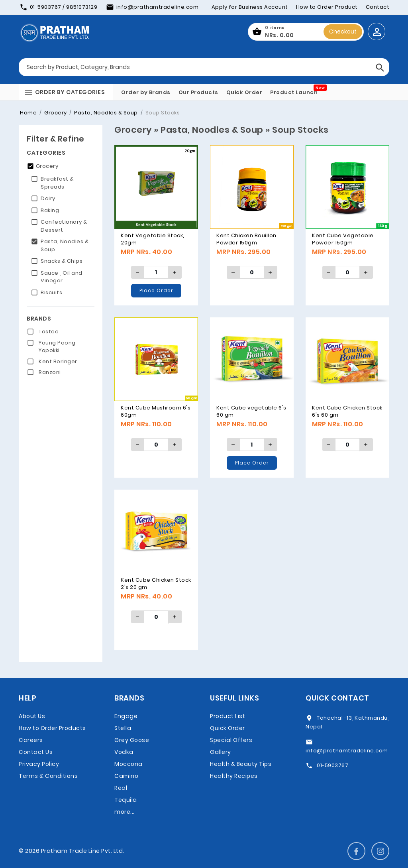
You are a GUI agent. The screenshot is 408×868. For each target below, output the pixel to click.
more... (125, 812)
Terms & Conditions (48, 776)
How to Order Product (327, 7)
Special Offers (231, 740)
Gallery (221, 752)
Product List (228, 716)
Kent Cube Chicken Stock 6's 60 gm (347, 411)
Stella (123, 728)
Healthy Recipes (234, 776)
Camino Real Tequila (126, 788)
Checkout (343, 31)
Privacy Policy (39, 764)
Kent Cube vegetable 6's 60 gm (251, 411)
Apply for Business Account (250, 7)
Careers (31, 740)
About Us (32, 716)
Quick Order (244, 92)
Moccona (128, 764)
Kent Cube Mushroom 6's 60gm (156, 411)
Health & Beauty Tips (241, 764)
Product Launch (294, 92)
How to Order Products (52, 728)
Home (28, 113)
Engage (126, 716)
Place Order (156, 290)
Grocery (55, 113)
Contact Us (36, 752)
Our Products (198, 92)
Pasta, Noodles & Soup (105, 113)
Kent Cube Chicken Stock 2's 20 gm (156, 584)
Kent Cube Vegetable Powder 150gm (343, 239)
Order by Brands (146, 92)
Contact (378, 7)
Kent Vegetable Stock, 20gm (153, 239)
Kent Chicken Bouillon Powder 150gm (246, 239)
